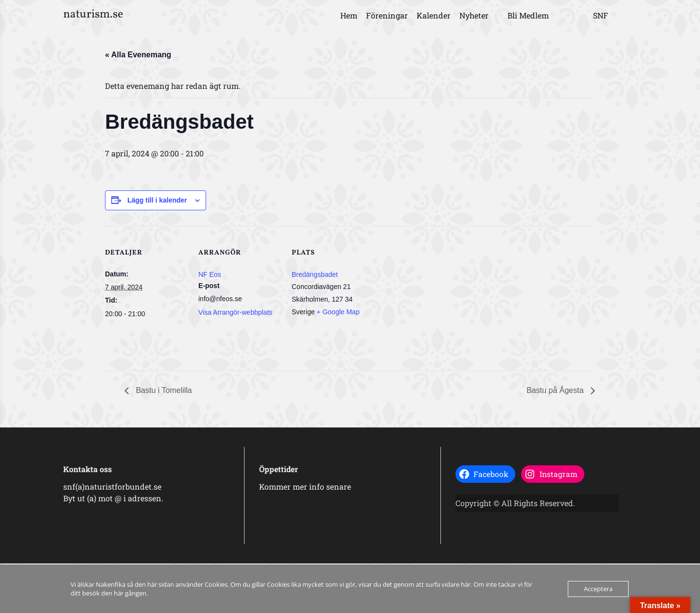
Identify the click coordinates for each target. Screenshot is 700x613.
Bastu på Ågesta (556, 390)
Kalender (434, 15)
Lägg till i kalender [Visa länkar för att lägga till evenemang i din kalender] (157, 200)
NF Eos (210, 274)
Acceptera (598, 589)
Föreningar (387, 15)
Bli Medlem (528, 15)
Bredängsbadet (315, 274)
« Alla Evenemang (138, 55)
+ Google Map (338, 312)
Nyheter (474, 15)
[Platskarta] (436, 293)
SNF (601, 15)
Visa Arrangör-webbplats (235, 312)
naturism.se (93, 15)
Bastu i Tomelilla (163, 390)
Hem (349, 15)
